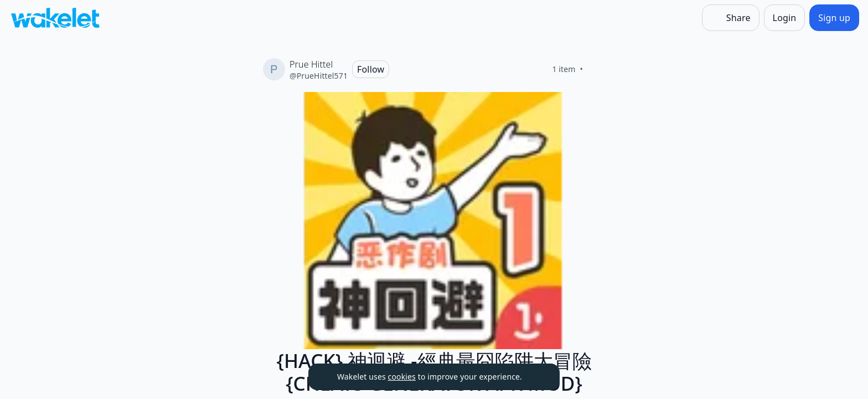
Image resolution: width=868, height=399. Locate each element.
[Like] (596, 69)
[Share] (731, 18)
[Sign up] (834, 18)
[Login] (785, 18)
